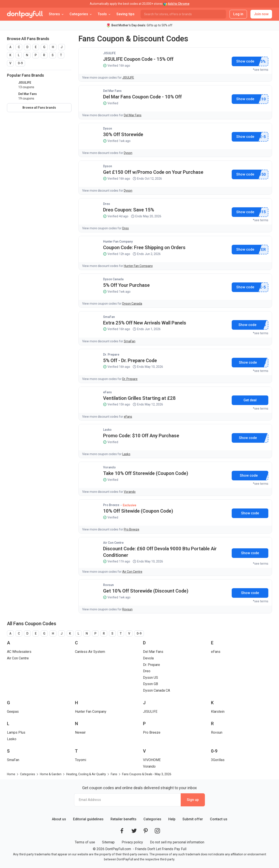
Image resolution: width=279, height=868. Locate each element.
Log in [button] (238, 14)
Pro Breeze (111, 505)
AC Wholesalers (19, 652)
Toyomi (81, 760)
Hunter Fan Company (118, 241)
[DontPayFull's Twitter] (134, 831)
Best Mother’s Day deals (128, 25)
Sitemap (108, 842)
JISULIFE (109, 53)
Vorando (109, 467)
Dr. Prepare (111, 355)
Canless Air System (90, 652)
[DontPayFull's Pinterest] (146, 831)
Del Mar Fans (112, 91)
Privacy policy (132, 842)
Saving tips (125, 14)
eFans (107, 392)
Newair (80, 732)
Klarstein (218, 712)
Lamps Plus (16, 732)
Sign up (193, 800)
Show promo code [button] (245, 61)
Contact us (219, 819)
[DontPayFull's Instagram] (157, 831)
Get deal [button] (250, 400)
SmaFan (109, 317)
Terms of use (85, 842)
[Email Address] (127, 800)
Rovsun (108, 585)
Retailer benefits (123, 819)
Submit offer (193, 819)
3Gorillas (218, 760)
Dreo (107, 204)
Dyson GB (151, 684)
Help (172, 819)
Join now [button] (261, 14)
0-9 (20, 63)
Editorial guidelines (88, 819)
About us (59, 819)
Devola (148, 658)
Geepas (13, 712)
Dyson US (151, 678)
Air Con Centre (113, 543)
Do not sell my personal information (177, 842)
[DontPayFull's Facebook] (122, 831)
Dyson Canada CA (157, 690)
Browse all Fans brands (39, 108)
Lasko (107, 430)
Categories (152, 819)
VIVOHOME (152, 760)
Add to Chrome (179, 4)
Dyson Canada (113, 279)
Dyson (108, 128)
